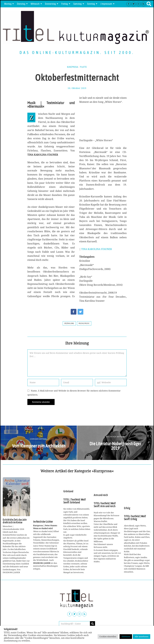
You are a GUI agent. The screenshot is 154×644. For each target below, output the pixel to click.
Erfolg (127, 508)
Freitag (65, 4)
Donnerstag (50, 4)
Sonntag (91, 4)
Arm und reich (101, 495)
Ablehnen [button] (126, 636)
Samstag (77, 4)
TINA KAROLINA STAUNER (97, 249)
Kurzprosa (73, 67)
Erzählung (69, 323)
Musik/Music (84, 323)
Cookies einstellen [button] (108, 636)
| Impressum (106, 4)
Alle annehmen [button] (142, 636)
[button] (92, 624)
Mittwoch (35, 4)
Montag (8, 4)
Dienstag (21, 4)
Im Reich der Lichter (43, 522)
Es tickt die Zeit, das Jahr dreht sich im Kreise (15, 521)
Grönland (68, 491)
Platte (83, 67)
